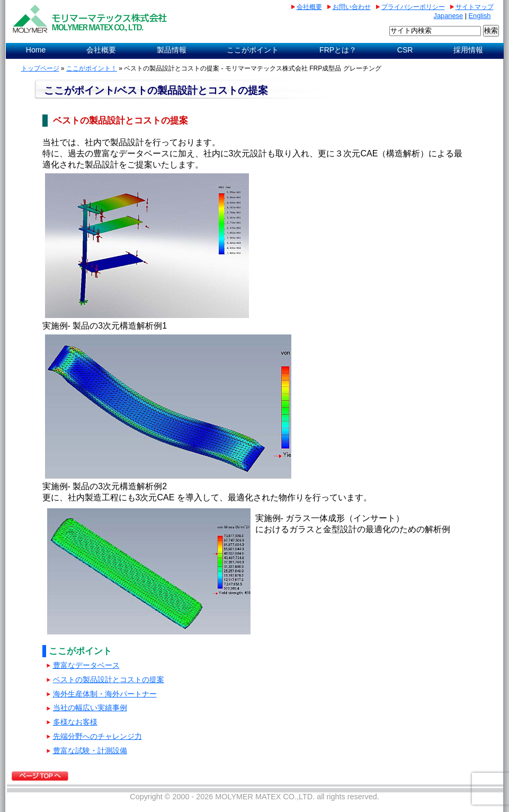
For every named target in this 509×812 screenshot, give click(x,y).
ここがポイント (253, 50)
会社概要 (309, 7)
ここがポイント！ (92, 68)
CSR (405, 50)
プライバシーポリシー (413, 7)
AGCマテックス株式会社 (92, 19)
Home (36, 50)
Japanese (449, 16)
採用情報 (468, 50)
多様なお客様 (75, 722)
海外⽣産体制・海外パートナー (105, 694)
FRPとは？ (338, 50)
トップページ (40, 68)
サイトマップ (475, 7)
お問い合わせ (352, 7)
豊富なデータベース (86, 665)
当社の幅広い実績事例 (90, 708)
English (480, 16)
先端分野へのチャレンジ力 (97, 736)
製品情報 (172, 50)
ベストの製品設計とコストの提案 (109, 680)
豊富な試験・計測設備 (90, 751)
